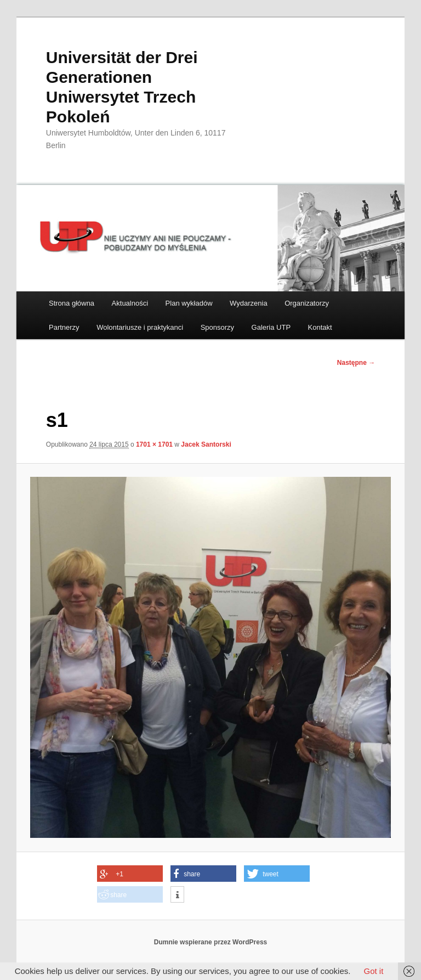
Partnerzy (64, 327)
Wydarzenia (249, 303)
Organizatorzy (307, 303)
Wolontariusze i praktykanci (140, 327)
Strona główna (72, 303)
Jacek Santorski (206, 444)
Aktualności (130, 303)
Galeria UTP (271, 327)
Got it (373, 971)
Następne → (356, 363)
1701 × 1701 (154, 444)
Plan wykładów (189, 303)
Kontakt (320, 327)
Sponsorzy (217, 327)
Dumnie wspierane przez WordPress (211, 942)
